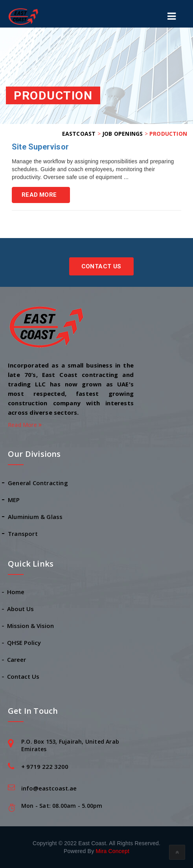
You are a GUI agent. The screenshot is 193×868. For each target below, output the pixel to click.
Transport (23, 534)
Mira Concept (112, 851)
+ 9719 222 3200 (45, 766)
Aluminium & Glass (35, 517)
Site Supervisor (40, 147)
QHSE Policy (24, 643)
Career (17, 659)
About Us (21, 609)
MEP (14, 500)
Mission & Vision (31, 626)
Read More (39, 195)
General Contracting (38, 483)
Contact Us (101, 266)
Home (16, 592)
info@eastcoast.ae (49, 788)
